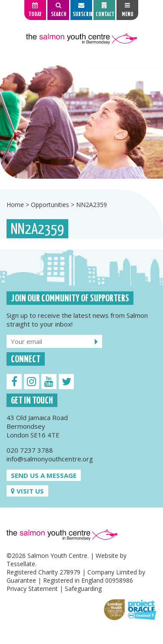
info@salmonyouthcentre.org (50, 459)
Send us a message (44, 475)
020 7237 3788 (30, 450)
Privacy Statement (32, 589)
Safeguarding (83, 589)
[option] (81, 119)
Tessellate (21, 564)
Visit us (27, 491)
